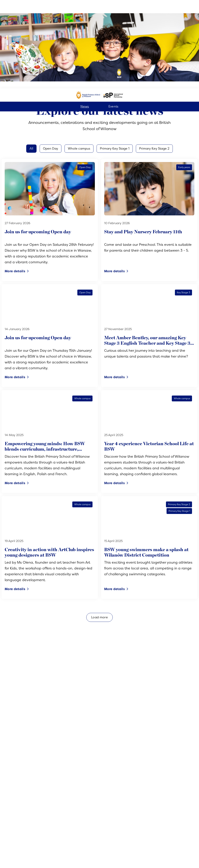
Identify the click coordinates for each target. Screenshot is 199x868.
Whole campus (79, 60)
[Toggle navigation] (191, 859)
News (85, 18)
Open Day (51, 60)
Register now (100, 859)
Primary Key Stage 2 (154, 60)
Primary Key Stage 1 (115, 60)
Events (113, 18)
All (31, 60)
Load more (99, 529)
